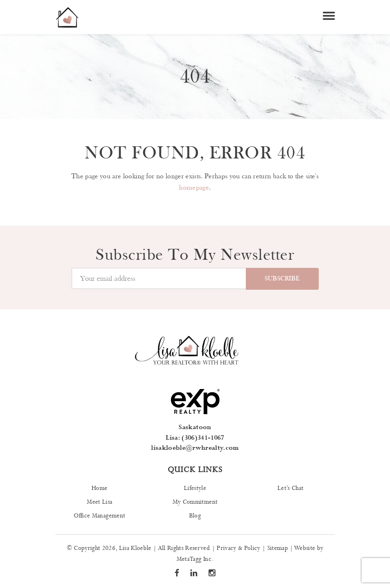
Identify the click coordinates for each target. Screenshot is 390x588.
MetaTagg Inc (194, 559)
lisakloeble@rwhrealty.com (195, 448)
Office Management (99, 516)
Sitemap (278, 548)
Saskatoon (195, 427)
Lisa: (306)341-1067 (195, 438)
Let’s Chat (290, 488)
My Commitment (195, 502)
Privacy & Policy (238, 548)
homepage (194, 188)
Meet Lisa (99, 502)
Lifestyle (195, 488)
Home (99, 488)
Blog (195, 516)
